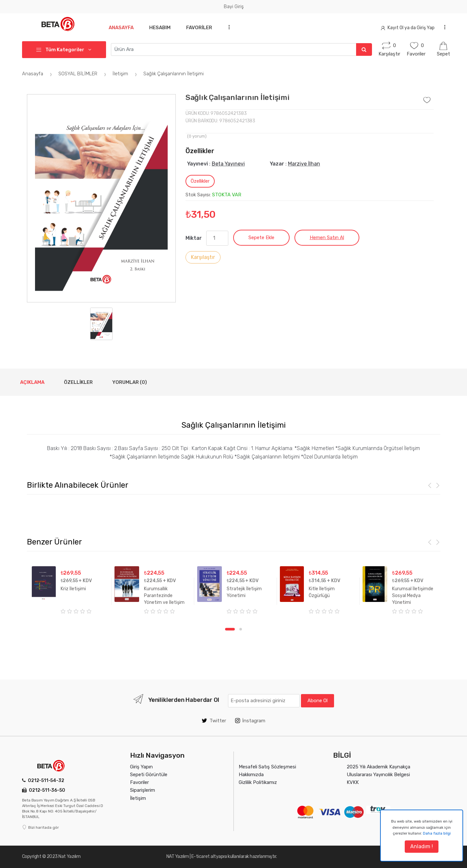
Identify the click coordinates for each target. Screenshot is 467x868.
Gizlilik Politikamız (258, 782)
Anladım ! (422, 846)
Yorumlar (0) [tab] (130, 382)
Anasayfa (121, 28)
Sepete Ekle (261, 238)
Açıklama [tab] (32, 382)
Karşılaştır (203, 257)
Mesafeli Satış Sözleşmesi (267, 767)
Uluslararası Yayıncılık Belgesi (378, 775)
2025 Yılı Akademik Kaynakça (378, 767)
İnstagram (250, 721)
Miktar (194, 238)
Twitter (214, 721)
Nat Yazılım (69, 856)
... (231, 27)
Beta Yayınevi (228, 164)
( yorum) (197, 136)
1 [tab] (230, 629)
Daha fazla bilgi (437, 833)
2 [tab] (241, 629)
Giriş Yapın (141, 767)
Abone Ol (317, 701)
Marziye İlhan (304, 164)
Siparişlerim (143, 790)
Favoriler (202, 28)
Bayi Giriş (234, 6)
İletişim (126, 74)
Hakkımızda (251, 775)
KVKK (353, 782)
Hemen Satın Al (327, 238)
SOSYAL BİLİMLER (83, 74)
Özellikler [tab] (200, 181)
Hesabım (161, 28)
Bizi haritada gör (41, 827)
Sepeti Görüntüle (149, 775)
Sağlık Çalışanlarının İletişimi (174, 74)
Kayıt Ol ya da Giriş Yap (408, 28)
